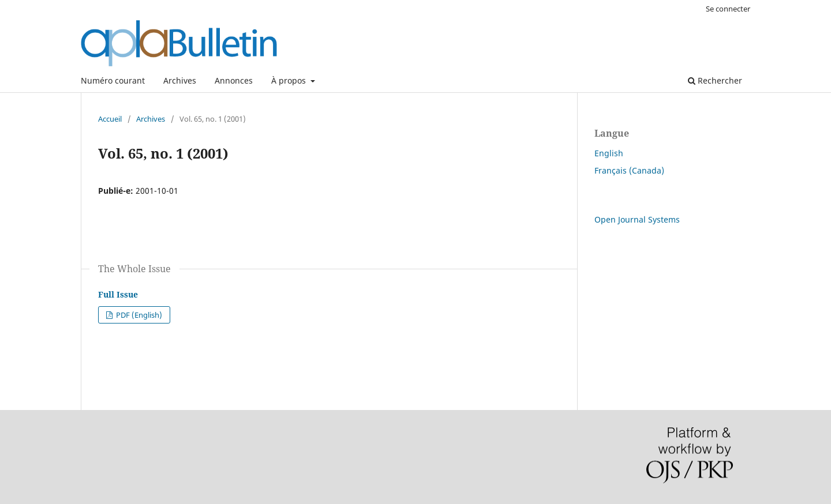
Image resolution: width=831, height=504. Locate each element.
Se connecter (728, 9)
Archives (180, 80)
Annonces (234, 80)
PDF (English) (138, 315)
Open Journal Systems (637, 219)
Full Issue (118, 294)
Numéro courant (113, 80)
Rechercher (715, 80)
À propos (290, 80)
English (609, 153)
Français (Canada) (629, 170)
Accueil (110, 119)
